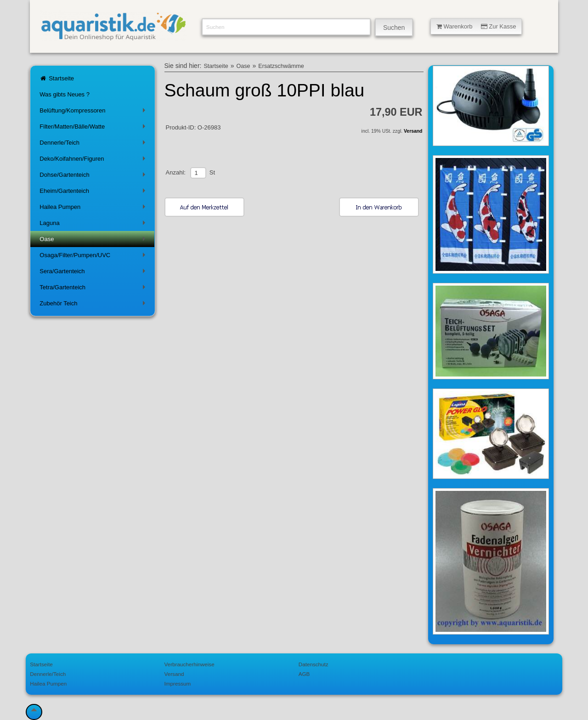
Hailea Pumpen (94, 209)
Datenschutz (314, 664)
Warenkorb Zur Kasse (476, 26)
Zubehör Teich (94, 305)
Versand (413, 131)
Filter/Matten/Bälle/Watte (94, 128)
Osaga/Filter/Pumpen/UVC (94, 257)
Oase (94, 241)
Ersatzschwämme (281, 66)
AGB (304, 674)
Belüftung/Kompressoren (94, 112)
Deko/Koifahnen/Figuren (94, 160)
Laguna (94, 225)
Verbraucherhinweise (189, 664)
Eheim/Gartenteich (94, 193)
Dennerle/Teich (94, 144)
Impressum (178, 683)
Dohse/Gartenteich (94, 177)
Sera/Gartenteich (94, 273)
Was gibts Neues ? (65, 94)
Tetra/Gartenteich (94, 289)
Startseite (57, 78)
